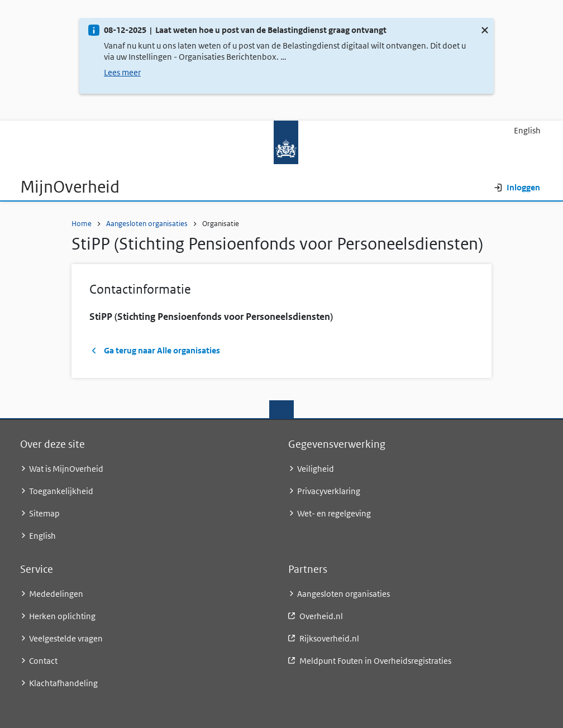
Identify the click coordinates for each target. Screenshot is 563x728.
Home (82, 224)
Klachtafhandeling (63, 683)
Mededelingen (56, 594)
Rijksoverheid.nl (329, 638)
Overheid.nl (321, 616)
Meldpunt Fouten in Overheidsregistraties (375, 661)
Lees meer (122, 72)
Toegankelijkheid (61, 491)
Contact (43, 661)
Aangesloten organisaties (147, 224)
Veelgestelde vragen (66, 638)
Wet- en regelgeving (334, 513)
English (527, 130)
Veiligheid (316, 469)
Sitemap (44, 513)
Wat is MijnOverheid (66, 469)
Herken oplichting (62, 616)
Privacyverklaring (329, 491)
